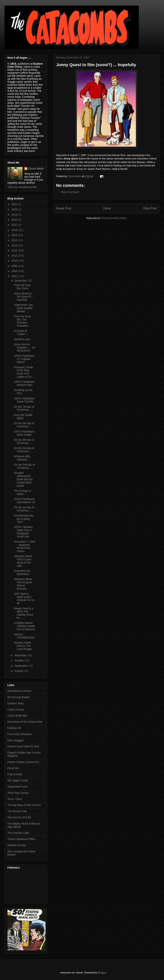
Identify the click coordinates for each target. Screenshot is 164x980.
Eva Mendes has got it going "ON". (24, 519)
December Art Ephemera (22, 572)
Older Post (150, 208)
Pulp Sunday (15, 774)
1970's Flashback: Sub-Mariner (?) (24, 501)
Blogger (102, 973)
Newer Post (64, 208)
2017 (15, 225)
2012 (15, 251)
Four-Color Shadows (19, 734)
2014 (15, 240)
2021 (15, 204)
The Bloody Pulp (17, 811)
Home (107, 208)
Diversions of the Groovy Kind (25, 722)
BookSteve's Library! (19, 691)
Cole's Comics (16, 710)
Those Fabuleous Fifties (21, 839)
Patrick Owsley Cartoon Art (23, 762)
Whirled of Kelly (17, 845)
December (21, 281)
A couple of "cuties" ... (21, 332)
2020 (15, 209)
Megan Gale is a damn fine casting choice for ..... (24, 613)
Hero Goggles (16, 740)
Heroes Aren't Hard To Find (23, 746)
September (21, 666)
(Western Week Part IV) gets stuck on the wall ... (23, 561)
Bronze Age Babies (19, 697)
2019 (15, 215)
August (19, 671)
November (21, 655)
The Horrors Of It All (19, 817)
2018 (15, 220)
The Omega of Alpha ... (22, 492)
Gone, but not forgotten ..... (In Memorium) (25, 348)
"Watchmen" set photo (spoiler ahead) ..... (23, 308)
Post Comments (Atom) (114, 218)
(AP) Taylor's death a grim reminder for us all (24, 598)
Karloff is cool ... (23, 339)
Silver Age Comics (18, 793)
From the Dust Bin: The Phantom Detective (22, 321)
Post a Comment (70, 192)
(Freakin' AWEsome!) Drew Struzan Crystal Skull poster (23, 479)
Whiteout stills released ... (22, 458)
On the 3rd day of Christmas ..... (24, 450)
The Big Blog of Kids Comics (24, 805)
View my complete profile (22, 187)
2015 (15, 235)
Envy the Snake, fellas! (23, 417)
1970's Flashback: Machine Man (24, 383)
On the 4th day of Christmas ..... (24, 441)
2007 (15, 276)
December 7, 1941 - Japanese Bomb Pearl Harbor (25, 546)
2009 (15, 266)
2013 (15, 245)
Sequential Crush (18, 787)
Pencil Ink (13, 768)
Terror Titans (15, 799)
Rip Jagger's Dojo (18, 780)
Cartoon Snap (16, 703)
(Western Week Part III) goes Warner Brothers (23, 584)
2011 (15, 256)
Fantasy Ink (14, 728)
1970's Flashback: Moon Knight (24, 433)
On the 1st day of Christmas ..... (24, 509)
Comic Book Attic (17, 716)
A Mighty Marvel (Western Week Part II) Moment (24, 626)
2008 (15, 271)
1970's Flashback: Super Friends (24, 400)
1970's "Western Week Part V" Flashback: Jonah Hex (23, 532)
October (20, 660)
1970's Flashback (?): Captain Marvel (24, 359)
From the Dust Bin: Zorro (22, 287)
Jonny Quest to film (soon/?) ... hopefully (24, 297)
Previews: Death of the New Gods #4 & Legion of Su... (24, 372)
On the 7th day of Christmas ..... (24, 408)
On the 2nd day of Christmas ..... (24, 466)
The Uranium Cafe (18, 833)
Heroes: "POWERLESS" (25, 636)
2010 (15, 261)
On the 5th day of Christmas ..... (24, 425)
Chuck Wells (36, 169)
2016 (15, 230)
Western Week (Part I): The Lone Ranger (23, 646)
